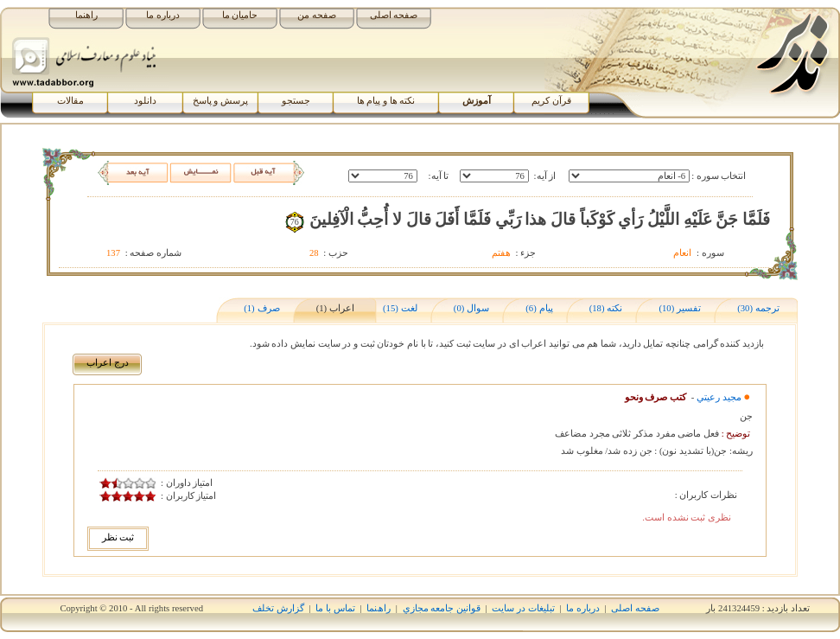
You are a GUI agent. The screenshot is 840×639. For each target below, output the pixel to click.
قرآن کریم (551, 101)
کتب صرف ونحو (655, 397)
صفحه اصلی (394, 15)
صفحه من (317, 15)
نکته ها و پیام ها (386, 101)
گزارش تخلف (278, 608)
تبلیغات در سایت (523, 608)
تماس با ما (335, 608)
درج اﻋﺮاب (108, 363)
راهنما (86, 15)
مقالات (70, 101)
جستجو (296, 101)
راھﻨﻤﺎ (379, 608)
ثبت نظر (118, 537)
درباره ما (163, 15)
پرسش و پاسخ (220, 101)
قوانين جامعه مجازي (442, 608)
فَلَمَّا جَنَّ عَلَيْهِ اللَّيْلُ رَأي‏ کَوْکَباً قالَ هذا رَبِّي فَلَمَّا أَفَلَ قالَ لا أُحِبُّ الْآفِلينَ (540, 219)
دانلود (145, 101)
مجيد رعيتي (719, 397)
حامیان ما (240, 15)
